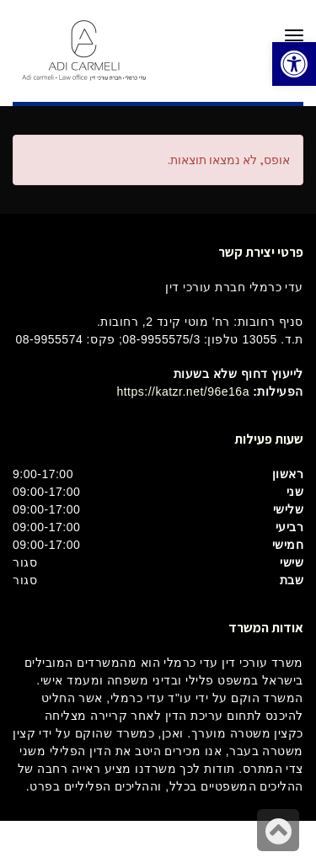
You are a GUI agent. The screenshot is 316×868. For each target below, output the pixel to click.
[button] (294, 64)
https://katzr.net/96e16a (183, 391)
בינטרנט (131, 844)
